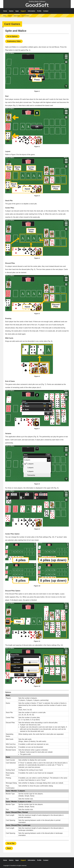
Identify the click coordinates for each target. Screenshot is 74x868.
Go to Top (11, 843)
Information (31, 11)
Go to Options (12, 36)
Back (9, 848)
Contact (46, 11)
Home (5, 11)
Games (11, 11)
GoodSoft (37, 5)
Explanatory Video (14, 41)
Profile (39, 11)
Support (23, 11)
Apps (17, 11)
